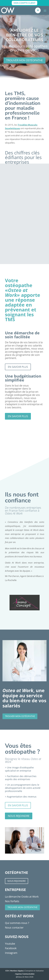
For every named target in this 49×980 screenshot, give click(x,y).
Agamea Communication (25, 974)
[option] (25, 603)
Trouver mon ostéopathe (22, 907)
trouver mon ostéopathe (24, 60)
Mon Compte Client (24, 3)
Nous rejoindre (19, 816)
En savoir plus (18, 367)
